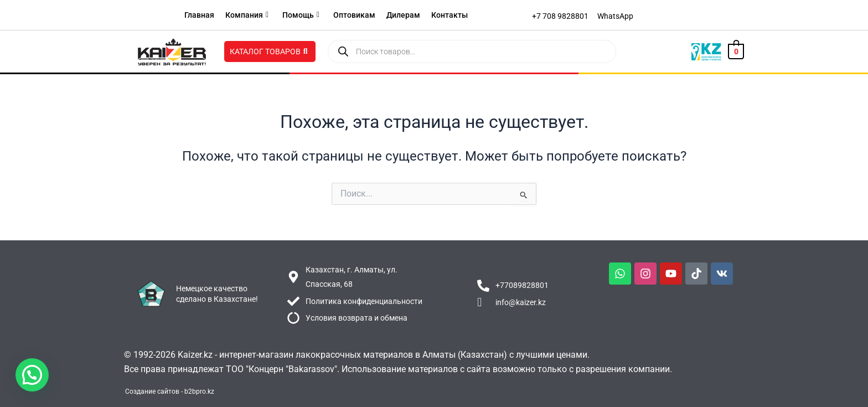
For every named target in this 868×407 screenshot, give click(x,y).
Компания (247, 15)
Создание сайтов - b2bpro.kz (170, 391)
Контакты (449, 15)
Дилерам (403, 15)
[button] (32, 375)
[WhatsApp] (615, 16)
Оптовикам (354, 15)
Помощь (301, 15)
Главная (199, 15)
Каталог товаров (269, 51)
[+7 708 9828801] (560, 16)
